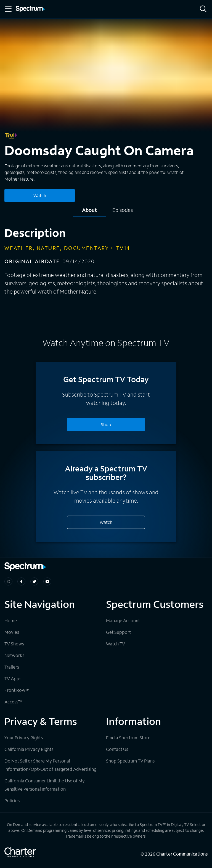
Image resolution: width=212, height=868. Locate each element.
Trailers (12, 667)
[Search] (203, 9)
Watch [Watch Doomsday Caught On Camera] (40, 195)
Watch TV (116, 644)
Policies (12, 800)
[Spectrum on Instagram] (8, 581)
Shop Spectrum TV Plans (130, 761)
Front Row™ (17, 690)
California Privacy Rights (29, 749)
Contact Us (117, 749)
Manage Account (123, 620)
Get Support (118, 632)
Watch (106, 522)
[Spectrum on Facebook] (21, 581)
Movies (12, 632)
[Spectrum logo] (30, 9)
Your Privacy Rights (24, 738)
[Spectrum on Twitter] (34, 581)
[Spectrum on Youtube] (47, 581)
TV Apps (13, 678)
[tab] (89, 212)
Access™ (13, 702)
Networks (14, 655)
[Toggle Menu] (8, 9)
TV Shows (14, 644)
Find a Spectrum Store (128, 738)
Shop (106, 424)
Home (11, 620)
